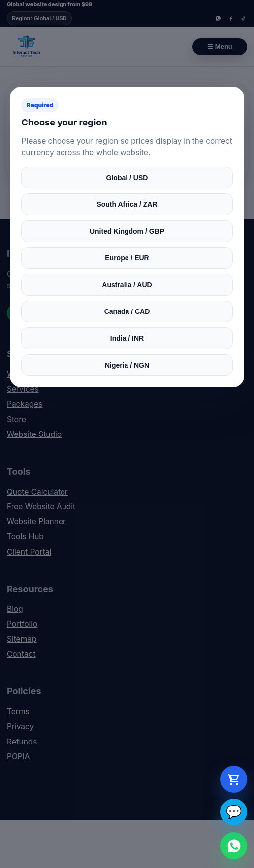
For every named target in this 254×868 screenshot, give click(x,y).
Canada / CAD (127, 311)
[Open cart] (234, 779)
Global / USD (127, 178)
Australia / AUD (127, 285)
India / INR (127, 338)
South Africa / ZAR (127, 204)
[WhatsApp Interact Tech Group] (234, 846)
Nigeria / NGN (127, 365)
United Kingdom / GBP (127, 231)
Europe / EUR (127, 258)
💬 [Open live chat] (234, 812)
